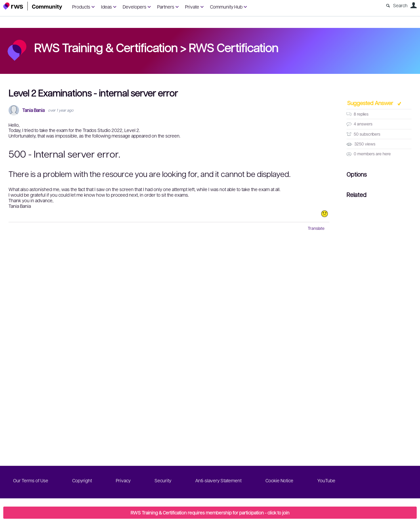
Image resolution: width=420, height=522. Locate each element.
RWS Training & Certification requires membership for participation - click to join (210, 512)
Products (81, 7)
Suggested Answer (371, 103)
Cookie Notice (279, 480)
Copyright (82, 480)
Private (192, 7)
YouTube (326, 480)
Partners (166, 7)
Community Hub (226, 7)
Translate (316, 228)
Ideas (106, 7)
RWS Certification (233, 47)
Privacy (123, 480)
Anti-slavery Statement (218, 480)
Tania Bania (33, 110)
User (413, 5)
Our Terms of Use (31, 480)
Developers (135, 7)
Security (163, 480)
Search (400, 5)
